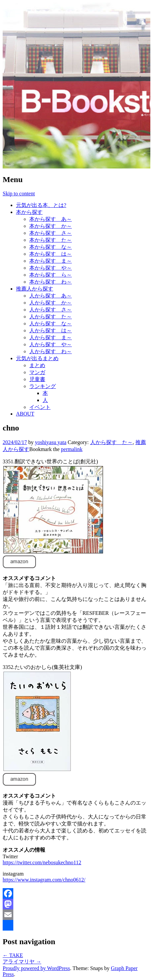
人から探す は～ (51, 330)
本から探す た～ (51, 240)
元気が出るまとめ (37, 358)
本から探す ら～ (51, 275)
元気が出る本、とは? (41, 205)
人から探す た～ (51, 317)
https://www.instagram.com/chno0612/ (44, 880)
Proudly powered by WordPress (36, 968)
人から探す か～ (51, 303)
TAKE (13, 955)
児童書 (37, 379)
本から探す (29, 212)
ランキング (43, 386)
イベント (40, 407)
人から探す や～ (51, 344)
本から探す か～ (51, 226)
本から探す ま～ (51, 261)
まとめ (37, 365)
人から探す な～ (51, 324)
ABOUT (25, 414)
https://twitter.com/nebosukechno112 (42, 862)
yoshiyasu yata (51, 442)
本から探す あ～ (51, 219)
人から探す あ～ (51, 296)
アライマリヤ (22, 962)
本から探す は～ (51, 254)
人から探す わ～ (51, 351)
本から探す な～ (51, 247)
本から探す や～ (51, 268)
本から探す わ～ (51, 282)
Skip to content (19, 194)
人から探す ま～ (51, 337)
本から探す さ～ (51, 233)
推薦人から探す (35, 289)
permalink (72, 449)
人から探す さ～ (51, 310)
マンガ (37, 372)
